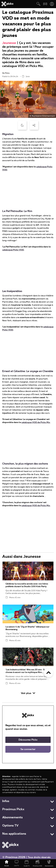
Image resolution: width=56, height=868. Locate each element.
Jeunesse (9, 43)
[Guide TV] (27, 864)
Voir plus (28, 693)
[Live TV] (17, 864)
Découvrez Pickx (28, 740)
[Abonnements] (49, 864)
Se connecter (28, 749)
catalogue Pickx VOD (13, 250)
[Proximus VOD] (38, 864)
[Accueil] (6, 864)
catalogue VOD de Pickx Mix (36, 422)
